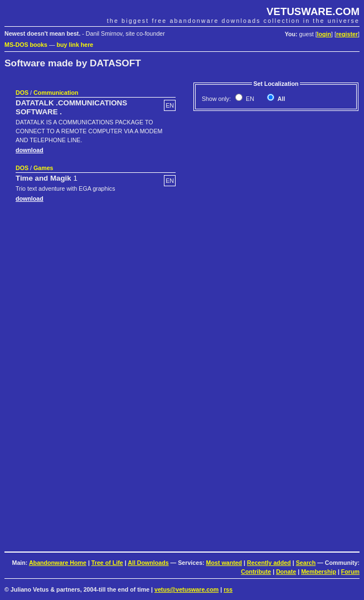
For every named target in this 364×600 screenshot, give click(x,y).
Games (43, 168)
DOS (22, 93)
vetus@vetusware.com (186, 589)
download (30, 150)
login (324, 34)
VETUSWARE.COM (313, 11)
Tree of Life (107, 563)
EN (249, 99)
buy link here (75, 45)
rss (228, 589)
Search (306, 563)
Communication (56, 93)
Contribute (256, 572)
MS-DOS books (26, 45)
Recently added (269, 563)
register (347, 34)
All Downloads (148, 563)
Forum (350, 572)
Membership (319, 572)
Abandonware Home (58, 563)
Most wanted (224, 563)
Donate (286, 572)
